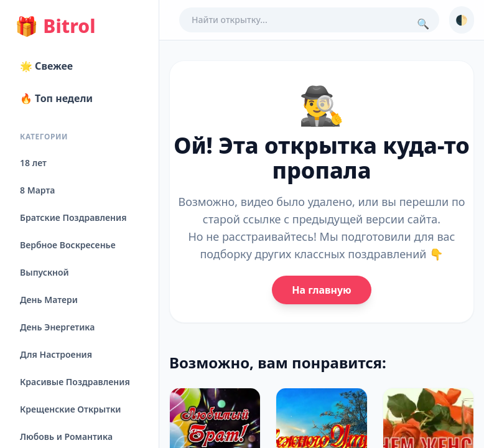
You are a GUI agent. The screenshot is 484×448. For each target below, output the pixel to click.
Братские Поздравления (73, 217)
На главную (321, 290)
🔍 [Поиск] (423, 24)
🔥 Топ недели (56, 98)
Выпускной (44, 272)
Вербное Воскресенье (68, 245)
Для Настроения (56, 354)
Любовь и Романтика (66, 436)
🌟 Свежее (46, 66)
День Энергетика (57, 327)
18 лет (33, 163)
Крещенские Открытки (71, 409)
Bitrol (55, 26)
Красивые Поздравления (75, 382)
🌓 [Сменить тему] (462, 20)
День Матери (49, 300)
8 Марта (37, 190)
